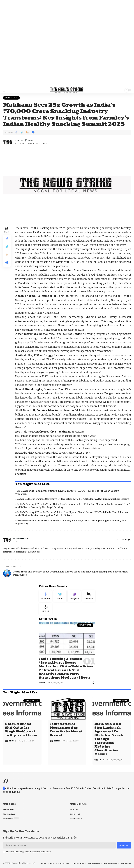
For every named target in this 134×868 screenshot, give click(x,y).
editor (20, 140)
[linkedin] (89, 597)
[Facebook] (126, 540)
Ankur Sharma (23, 539)
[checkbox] (4, 852)
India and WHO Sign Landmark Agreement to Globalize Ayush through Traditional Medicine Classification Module (109, 739)
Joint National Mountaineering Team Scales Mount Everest (66, 730)
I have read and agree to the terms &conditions (28, 852)
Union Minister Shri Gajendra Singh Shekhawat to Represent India (21, 730)
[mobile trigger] (6, 90)
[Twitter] (60, 597)
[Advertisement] (67, 46)
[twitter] (129, 540)
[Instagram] (74, 597)
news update (11, 98)
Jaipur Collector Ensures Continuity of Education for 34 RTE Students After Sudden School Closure (73, 499)
